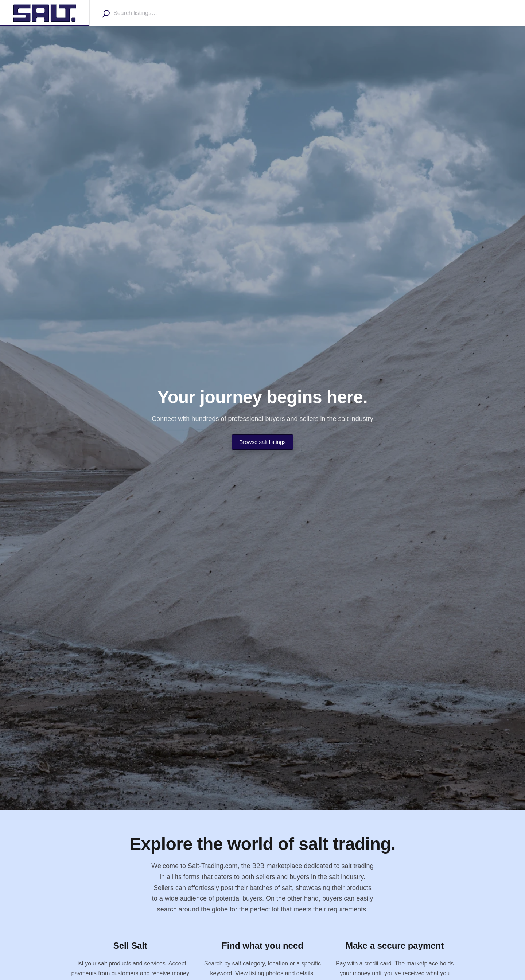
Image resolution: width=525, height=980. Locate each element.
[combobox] (155, 13)
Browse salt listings (262, 442)
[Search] (106, 13)
